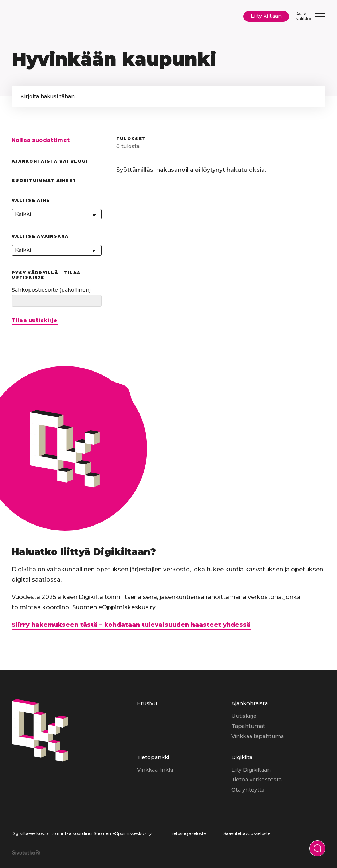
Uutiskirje (244, 716)
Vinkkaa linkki (155, 770)
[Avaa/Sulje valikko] (311, 16)
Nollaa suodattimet (41, 140)
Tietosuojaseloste (188, 833)
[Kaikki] (57, 214)
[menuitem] (184, 726)
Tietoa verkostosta (256, 780)
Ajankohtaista (250, 703)
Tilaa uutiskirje (35, 320)
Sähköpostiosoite (51, 290)
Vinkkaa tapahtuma (258, 736)
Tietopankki (153, 757)
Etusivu (147, 703)
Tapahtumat (248, 726)
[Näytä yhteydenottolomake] (317, 848)
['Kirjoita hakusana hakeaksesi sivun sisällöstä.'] (168, 96)
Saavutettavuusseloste (247, 833)
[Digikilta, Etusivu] (44, 16)
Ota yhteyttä (248, 790)
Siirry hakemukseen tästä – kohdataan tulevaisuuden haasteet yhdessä (131, 625)
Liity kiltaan (266, 16)
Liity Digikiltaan (251, 770)
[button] (313, 96)
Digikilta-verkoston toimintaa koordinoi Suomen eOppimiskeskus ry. (82, 833)
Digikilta (242, 757)
